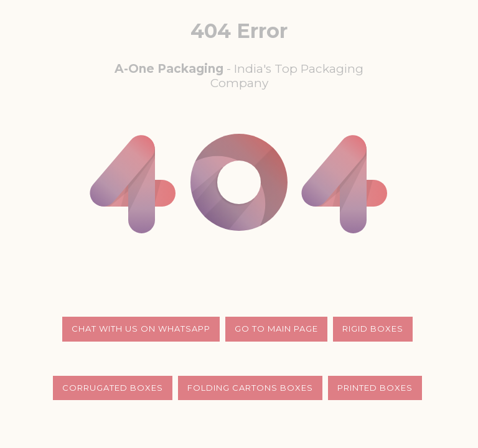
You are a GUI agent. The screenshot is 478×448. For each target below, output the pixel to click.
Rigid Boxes (373, 329)
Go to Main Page (276, 329)
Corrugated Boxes (113, 388)
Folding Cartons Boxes (250, 388)
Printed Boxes (375, 388)
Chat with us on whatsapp (141, 329)
